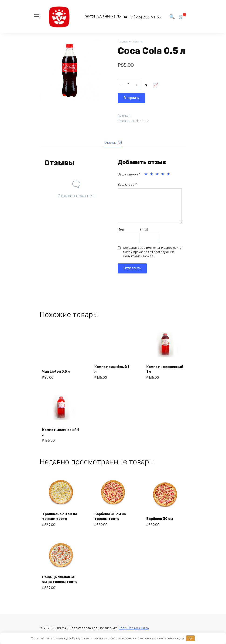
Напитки (140, 42)
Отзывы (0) (113, 143)
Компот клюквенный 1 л (163, 369)
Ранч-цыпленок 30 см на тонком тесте (59, 576)
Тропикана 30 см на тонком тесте (60, 516)
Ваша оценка (129, 175)
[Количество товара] (129, 86)
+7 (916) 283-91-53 (141, 17)
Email (144, 231)
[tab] (113, 143)
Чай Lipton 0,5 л (58, 371)
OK (190, 638)
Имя (121, 231)
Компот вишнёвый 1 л (108, 369)
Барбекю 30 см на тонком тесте (112, 516)
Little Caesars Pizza (134, 630)
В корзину (157, 86)
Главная (123, 42)
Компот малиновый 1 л (57, 432)
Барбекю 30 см (162, 518)
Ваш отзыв (127, 186)
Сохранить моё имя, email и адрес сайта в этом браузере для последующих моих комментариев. (152, 253)
